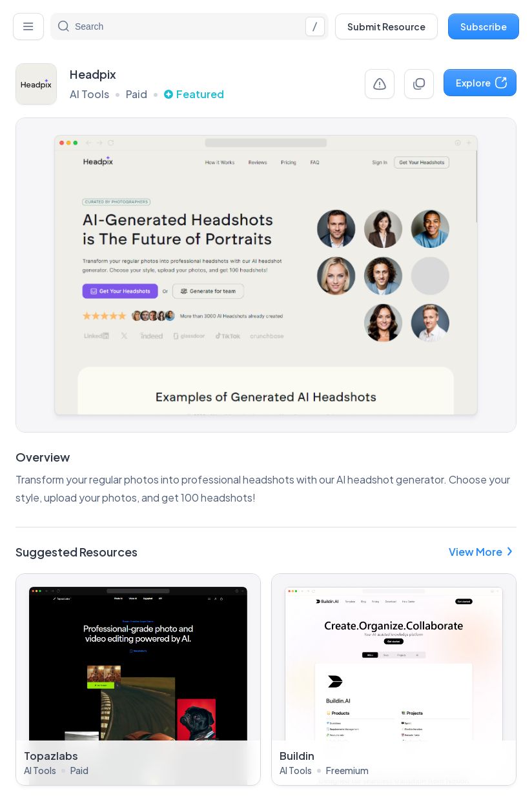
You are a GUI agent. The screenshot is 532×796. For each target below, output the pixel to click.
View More (483, 551)
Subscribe (484, 26)
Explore (482, 83)
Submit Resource (386, 26)
